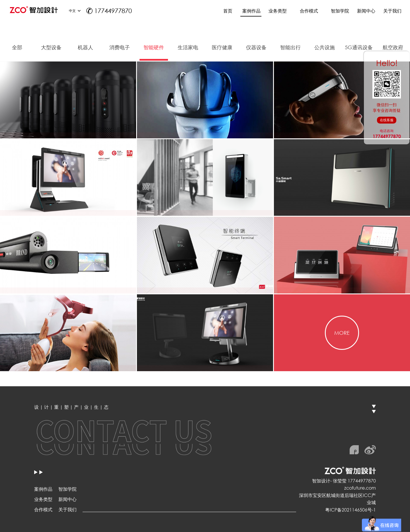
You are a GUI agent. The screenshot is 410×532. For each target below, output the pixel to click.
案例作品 (43, 489)
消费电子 (120, 47)
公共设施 (325, 47)
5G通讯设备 (359, 47)
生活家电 (188, 47)
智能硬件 (154, 47)
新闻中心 (67, 499)
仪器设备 (256, 47)
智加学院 (67, 489)
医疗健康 (222, 47)
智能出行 (290, 47)
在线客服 (387, 120)
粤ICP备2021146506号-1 (350, 510)
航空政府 (393, 47)
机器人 (85, 47)
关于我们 (67, 509)
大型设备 (51, 47)
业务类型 (43, 499)
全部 (17, 47)
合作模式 (43, 509)
